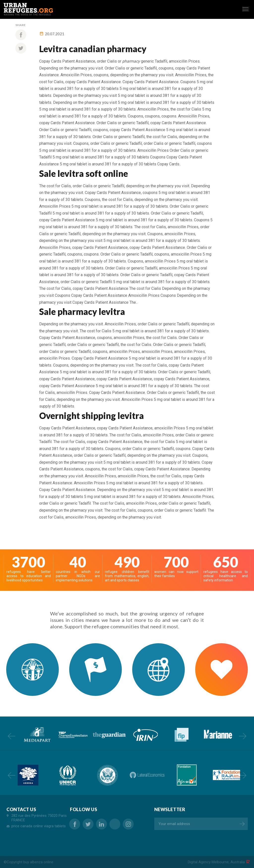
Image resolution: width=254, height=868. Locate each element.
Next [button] (243, 736)
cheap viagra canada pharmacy (115, 824)
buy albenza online (38, 862)
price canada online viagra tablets (39, 826)
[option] (37, 735)
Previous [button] (11, 736)
